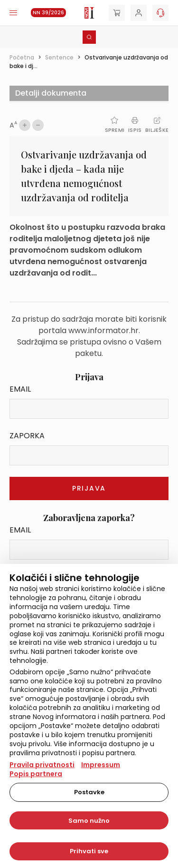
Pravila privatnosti (42, 765)
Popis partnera (36, 774)
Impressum (101, 765)
